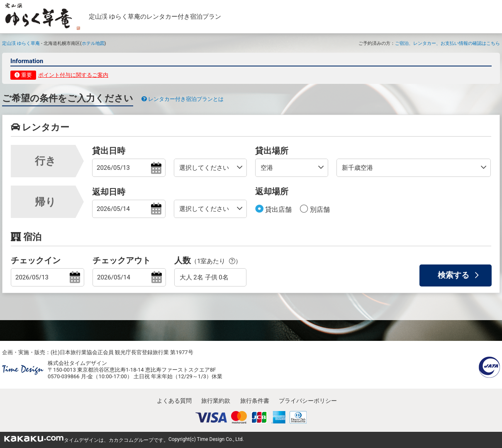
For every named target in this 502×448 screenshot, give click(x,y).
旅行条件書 (255, 401)
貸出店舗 (278, 209)
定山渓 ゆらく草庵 (21, 43)
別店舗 (319, 209)
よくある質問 (174, 401)
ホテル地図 (93, 43)
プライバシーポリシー (308, 401)
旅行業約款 (216, 401)
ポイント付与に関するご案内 (73, 75)
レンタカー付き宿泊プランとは (183, 99)
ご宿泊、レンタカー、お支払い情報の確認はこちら (447, 43)
